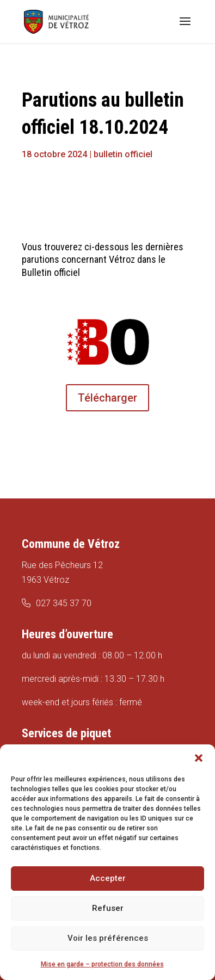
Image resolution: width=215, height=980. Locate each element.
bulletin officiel (123, 154)
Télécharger (107, 398)
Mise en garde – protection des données (102, 964)
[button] (199, 758)
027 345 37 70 (64, 603)
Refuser (108, 908)
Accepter (108, 878)
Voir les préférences (108, 938)
